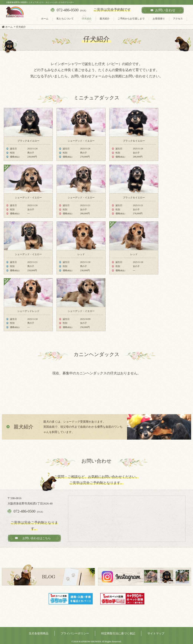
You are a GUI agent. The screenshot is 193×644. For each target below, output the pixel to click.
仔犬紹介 (87, 19)
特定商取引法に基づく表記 (118, 633)
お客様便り (159, 19)
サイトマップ (156, 633)
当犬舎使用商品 (39, 633)
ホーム (45, 19)
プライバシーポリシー (75, 633)
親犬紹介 (105, 19)
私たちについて (65, 19)
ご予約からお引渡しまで (131, 19)
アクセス (178, 19)
